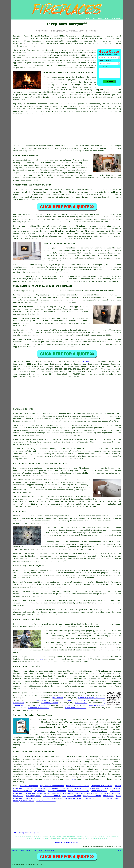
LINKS (93, 18)
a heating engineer (96, 705)
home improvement (61, 693)
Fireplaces (115, 791)
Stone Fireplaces (99, 791)
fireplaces (85, 58)
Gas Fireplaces (33, 796)
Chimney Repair (112, 798)
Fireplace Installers (78, 791)
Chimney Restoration (46, 801)
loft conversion (38, 700)
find (21, 757)
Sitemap (15, 850)
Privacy (119, 850)
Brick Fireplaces (111, 788)
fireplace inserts (52, 425)
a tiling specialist (75, 700)
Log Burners (53, 788)
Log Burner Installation (52, 786)
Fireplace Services (23, 791)
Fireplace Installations (38, 798)
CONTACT (107, 18)
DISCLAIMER (116, 18)
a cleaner (67, 705)
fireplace (98, 36)
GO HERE (39, 659)
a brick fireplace (57, 578)
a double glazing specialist (92, 698)
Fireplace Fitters (51, 796)
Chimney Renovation (93, 798)
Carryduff (86, 362)
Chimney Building (73, 798)
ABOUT (100, 18)
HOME (88, 18)
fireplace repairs (77, 745)
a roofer (43, 705)
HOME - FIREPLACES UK (67, 842)
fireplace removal (93, 742)
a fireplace (46, 777)
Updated (41, 850)
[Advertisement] (67, 130)
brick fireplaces (111, 725)
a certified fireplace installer (41, 104)
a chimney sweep (50, 703)
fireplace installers (26, 698)
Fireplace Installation (77, 786)
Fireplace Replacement (102, 786)
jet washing (57, 698)
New (36, 850)
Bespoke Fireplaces (29, 786)
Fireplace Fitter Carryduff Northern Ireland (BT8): (39, 36)
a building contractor (76, 708)
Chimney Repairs (50, 850)
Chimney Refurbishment (24, 801)
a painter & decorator (39, 708)
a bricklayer (81, 703)
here (73, 779)
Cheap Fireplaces (92, 788)
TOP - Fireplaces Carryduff (26, 833)
